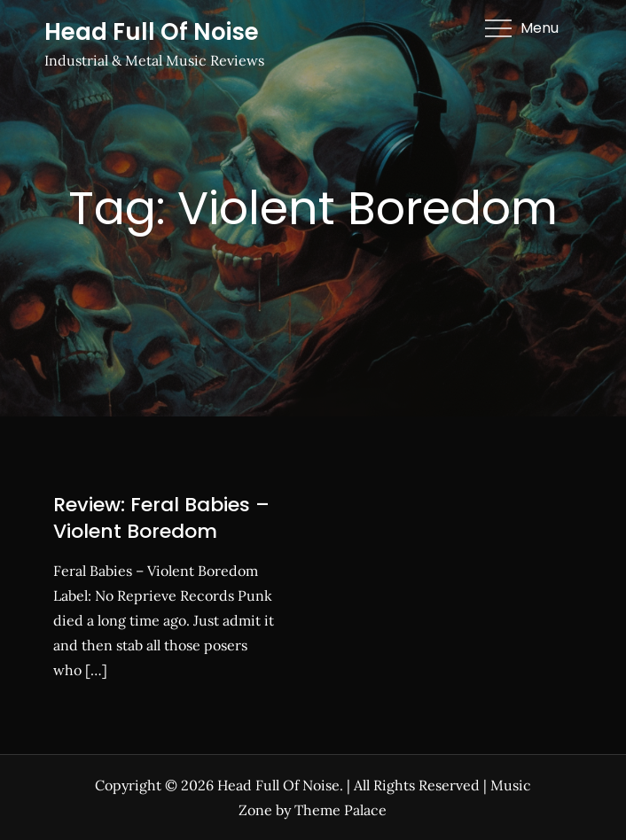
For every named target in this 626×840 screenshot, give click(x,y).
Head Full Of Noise (152, 32)
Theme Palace (340, 810)
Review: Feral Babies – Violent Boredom (161, 518)
